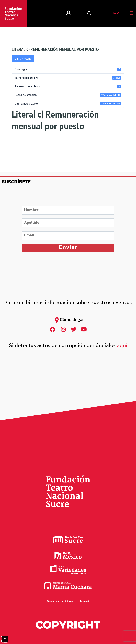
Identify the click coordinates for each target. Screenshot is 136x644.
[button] (89, 14)
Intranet (85, 601)
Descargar (23, 59)
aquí (122, 346)
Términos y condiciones (60, 601)
